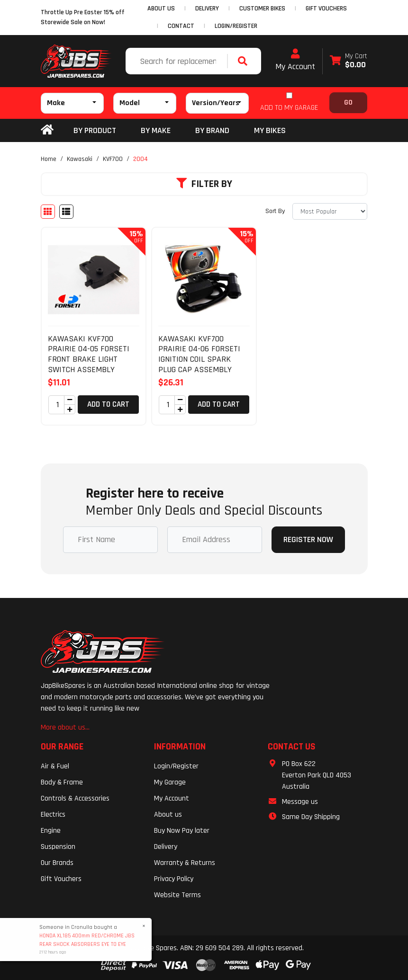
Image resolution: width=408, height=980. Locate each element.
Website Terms (177, 895)
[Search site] (245, 61)
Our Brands (57, 863)
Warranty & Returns (185, 863)
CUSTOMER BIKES (262, 9)
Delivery (166, 847)
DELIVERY (207, 9)
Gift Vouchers (61, 879)
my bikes (270, 130)
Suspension (58, 847)
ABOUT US (161, 9)
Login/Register (236, 26)
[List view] (66, 212)
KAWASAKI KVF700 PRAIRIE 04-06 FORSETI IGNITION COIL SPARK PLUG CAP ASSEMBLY (199, 354)
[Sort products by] (330, 211)
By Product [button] (95, 130)
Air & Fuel (55, 766)
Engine (51, 831)
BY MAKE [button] (156, 130)
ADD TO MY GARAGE (289, 108)
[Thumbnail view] (48, 212)
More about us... (65, 727)
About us (168, 815)
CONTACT (181, 26)
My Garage (170, 782)
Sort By (275, 211)
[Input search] (177, 61)
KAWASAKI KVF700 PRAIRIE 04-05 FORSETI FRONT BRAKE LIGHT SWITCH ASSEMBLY (89, 354)
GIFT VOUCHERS (326, 9)
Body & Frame (62, 782)
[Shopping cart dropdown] (349, 61)
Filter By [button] (204, 184)
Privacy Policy (174, 879)
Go (348, 102)
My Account (295, 60)
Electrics (53, 815)
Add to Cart (108, 404)
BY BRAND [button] (212, 130)
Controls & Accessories (75, 798)
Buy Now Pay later (182, 831)
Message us (300, 802)
